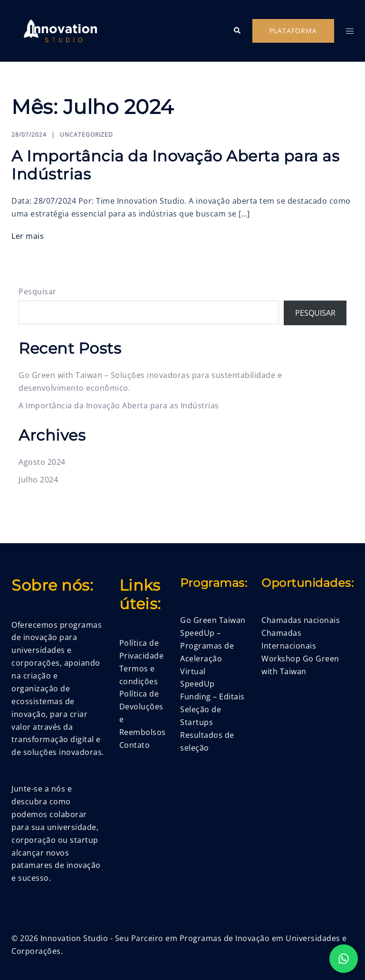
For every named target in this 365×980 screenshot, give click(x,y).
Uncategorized (86, 135)
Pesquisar (38, 292)
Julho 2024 (38, 480)
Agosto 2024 (42, 462)
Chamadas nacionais (301, 620)
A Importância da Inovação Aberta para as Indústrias (175, 165)
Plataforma (293, 31)
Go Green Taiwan (213, 620)
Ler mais (28, 236)
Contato (135, 745)
